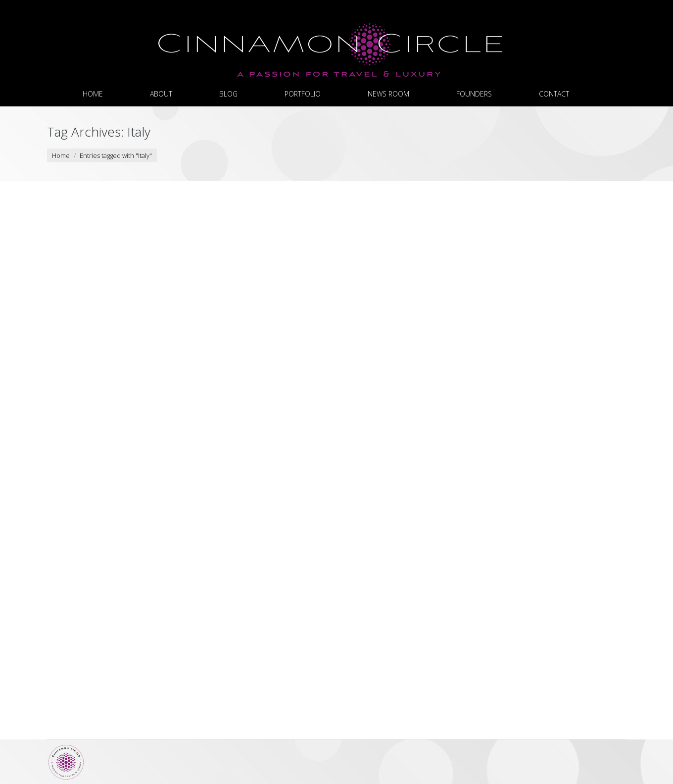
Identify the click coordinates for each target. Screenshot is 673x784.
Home (61, 155)
